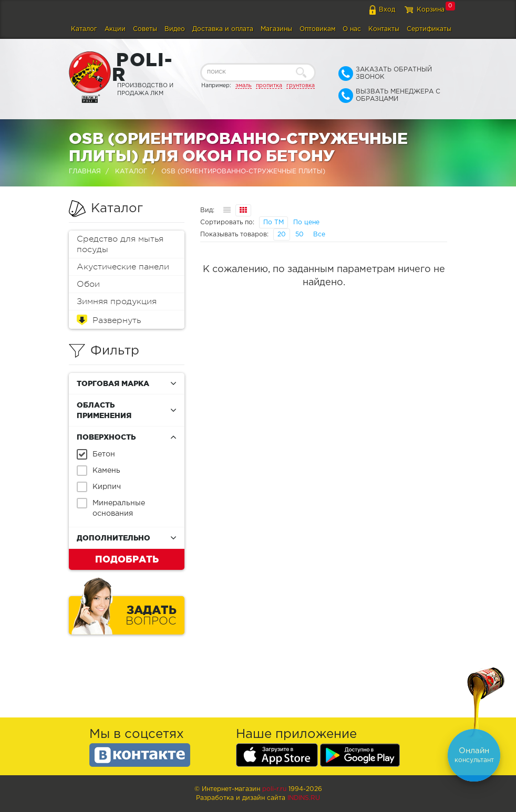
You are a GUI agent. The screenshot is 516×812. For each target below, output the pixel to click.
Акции (115, 29)
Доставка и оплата (223, 29)
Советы (145, 29)
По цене (306, 222)
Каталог (84, 29)
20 (282, 235)
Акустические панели (123, 267)
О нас (352, 29)
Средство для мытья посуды (120, 244)
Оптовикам (317, 29)
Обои (88, 284)
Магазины (276, 29)
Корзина (431, 10)
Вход (387, 10)
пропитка (269, 86)
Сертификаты (429, 29)
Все (319, 235)
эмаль (244, 86)
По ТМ (274, 222)
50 (300, 235)
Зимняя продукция (117, 301)
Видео (175, 29)
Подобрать (127, 559)
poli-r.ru (274, 789)
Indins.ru (304, 798)
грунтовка (301, 86)
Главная (85, 171)
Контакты (384, 29)
